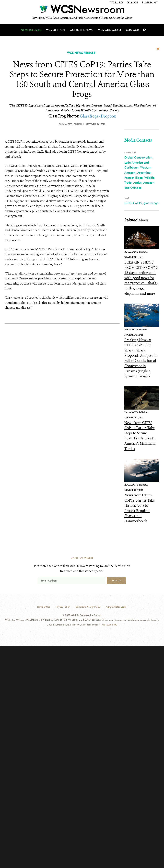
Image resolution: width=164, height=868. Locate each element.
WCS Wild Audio (109, 30)
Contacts (132, 30)
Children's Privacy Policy (88, 607)
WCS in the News (81, 30)
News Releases (31, 30)
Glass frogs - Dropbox (98, 116)
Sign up (116, 581)
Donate (132, 3)
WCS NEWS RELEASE (81, 53)
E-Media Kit (150, 3)
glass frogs (151, 203)
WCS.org (117, 3)
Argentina (144, 173)
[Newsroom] (82, 10)
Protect (129, 178)
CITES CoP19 (133, 203)
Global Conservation (138, 157)
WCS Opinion (55, 30)
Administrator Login (116, 607)
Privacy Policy (63, 607)
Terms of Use (44, 607)
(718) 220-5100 (109, 625)
